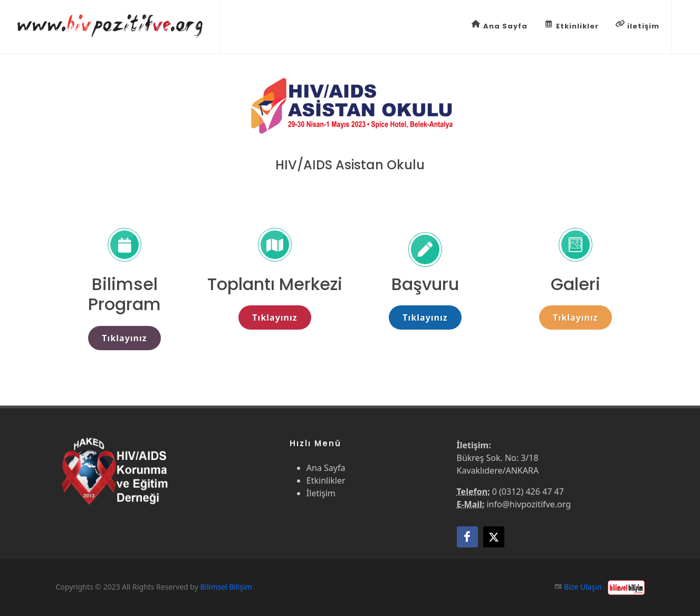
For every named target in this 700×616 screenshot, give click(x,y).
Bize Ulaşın (583, 587)
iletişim (637, 26)
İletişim (321, 493)
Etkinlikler (572, 26)
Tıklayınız (124, 338)
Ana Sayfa (500, 26)
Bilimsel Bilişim (226, 587)
